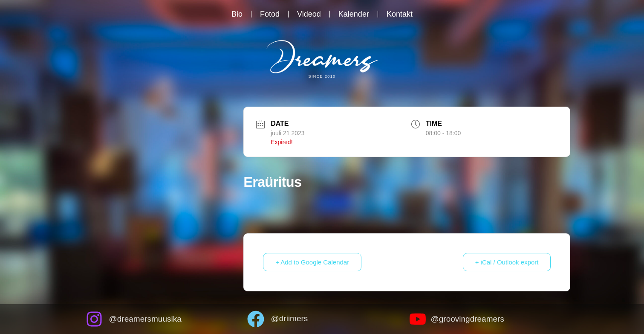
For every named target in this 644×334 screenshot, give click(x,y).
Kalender (354, 14)
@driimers (289, 318)
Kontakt (400, 14)
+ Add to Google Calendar (312, 262)
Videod (309, 14)
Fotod (270, 14)
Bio (237, 14)
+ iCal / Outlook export (507, 262)
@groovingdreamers (467, 319)
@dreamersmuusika (145, 319)
